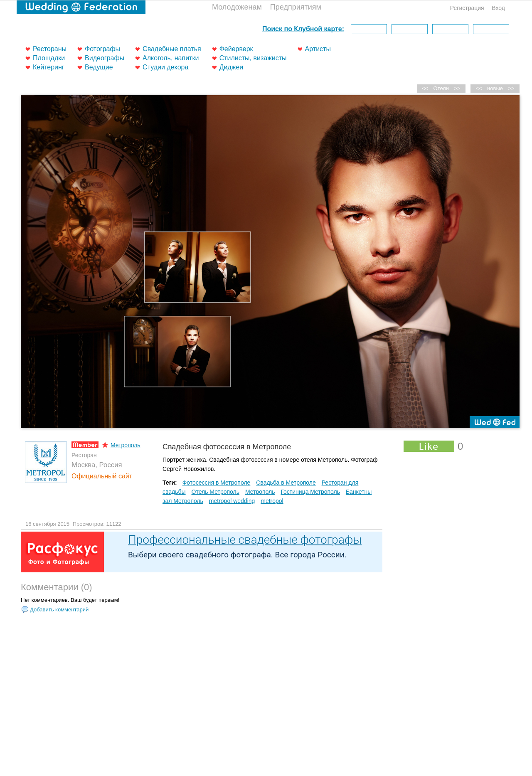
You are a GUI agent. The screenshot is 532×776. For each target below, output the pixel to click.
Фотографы (102, 49)
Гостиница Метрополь (310, 492)
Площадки (49, 58)
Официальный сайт (102, 476)
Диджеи (232, 67)
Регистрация (467, 8)
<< (479, 88)
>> (511, 88)
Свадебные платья (172, 49)
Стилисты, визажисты (253, 58)
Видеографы (105, 58)
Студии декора (165, 67)
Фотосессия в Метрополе (217, 483)
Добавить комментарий (59, 610)
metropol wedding (232, 501)
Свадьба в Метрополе (286, 483)
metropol (272, 501)
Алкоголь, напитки (171, 58)
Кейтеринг (49, 67)
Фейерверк (236, 49)
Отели (441, 88)
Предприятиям (296, 7)
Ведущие (99, 67)
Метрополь (126, 445)
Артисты (318, 49)
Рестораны (50, 49)
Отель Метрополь (216, 492)
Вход (498, 8)
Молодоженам (237, 7)
